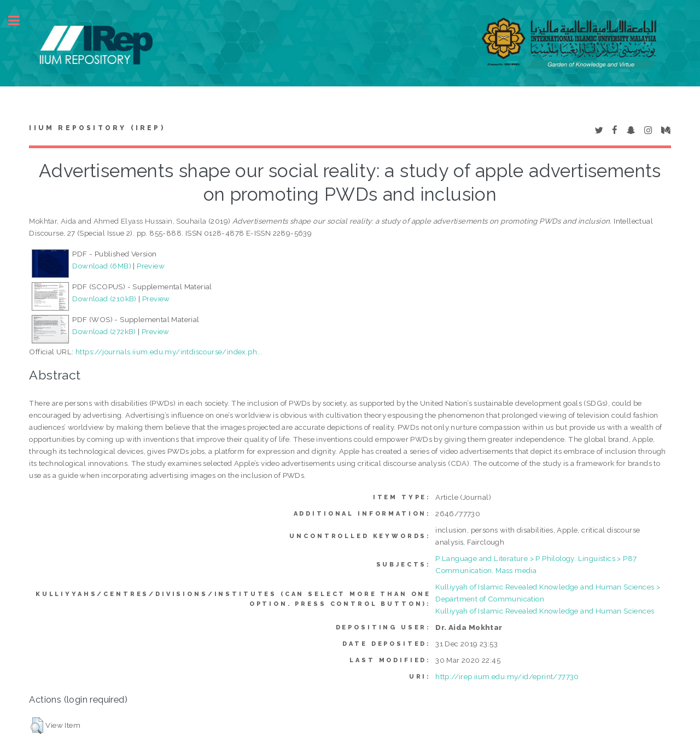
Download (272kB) (104, 331)
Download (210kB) (104, 299)
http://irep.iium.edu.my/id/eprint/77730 (507, 676)
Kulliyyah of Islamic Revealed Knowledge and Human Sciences (545, 611)
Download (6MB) (102, 266)
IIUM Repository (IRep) (97, 128)
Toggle (20, 21)
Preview (151, 266)
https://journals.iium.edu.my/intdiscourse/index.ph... (169, 352)
